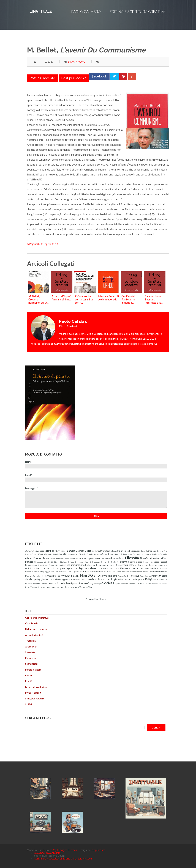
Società (108, 583)
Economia (39, 558)
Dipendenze (108, 554)
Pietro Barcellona (53, 579)
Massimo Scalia (138, 572)
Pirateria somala (80, 579)
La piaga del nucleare (86, 568)
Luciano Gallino (65, 572)
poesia (90, 579)
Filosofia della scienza (151, 558)
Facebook (106, 558)
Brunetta (105, 551)
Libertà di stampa (32, 572)
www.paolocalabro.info (47, 853)
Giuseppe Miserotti (83, 562)
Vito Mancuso (81, 587)
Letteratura (147, 568)
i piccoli (164, 562)
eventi (98, 558)
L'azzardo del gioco (140, 565)
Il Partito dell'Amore (46, 565)
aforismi (29, 551)
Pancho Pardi (123, 576)
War (90, 587)
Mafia (83, 571)
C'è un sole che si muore (129, 551)
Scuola (61, 583)
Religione (151, 579)
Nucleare (113, 576)
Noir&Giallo (90, 575)
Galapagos (39, 562)
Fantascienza (118, 558)
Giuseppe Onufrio (100, 562)
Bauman (80, 551)
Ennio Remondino (64, 559)
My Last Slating (70, 576)
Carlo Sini (145, 551)
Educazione (51, 558)
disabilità (118, 554)
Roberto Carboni (40, 584)
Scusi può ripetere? (77, 583)
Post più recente (42, 78)
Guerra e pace (135, 562)
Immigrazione (77, 565)
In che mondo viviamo (95, 565)
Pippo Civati (67, 579)
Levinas (164, 568)
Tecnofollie (157, 584)
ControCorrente (46, 554)
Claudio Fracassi (32, 554)
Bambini (71, 551)
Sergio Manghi (96, 584)
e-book (29, 558)
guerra (124, 562)
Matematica (162, 571)
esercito (76, 558)
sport (118, 584)
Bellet (71, 62)
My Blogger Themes (65, 850)
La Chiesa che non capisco (45, 568)
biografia (96, 551)
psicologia (111, 579)
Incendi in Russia (114, 565)
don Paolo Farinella (160, 554)
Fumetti (29, 562)
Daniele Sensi (58, 554)
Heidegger (154, 562)
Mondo (44, 576)
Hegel (146, 562)
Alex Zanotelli (39, 551)
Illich (68, 565)
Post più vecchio (74, 78)
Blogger (103, 599)
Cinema (153, 551)
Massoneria (150, 571)
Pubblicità (123, 579)
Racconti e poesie (136, 579)
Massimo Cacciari (124, 572)
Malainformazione (95, 571)
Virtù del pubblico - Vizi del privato (59, 587)
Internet (126, 565)
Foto (165, 558)
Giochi (56, 562)
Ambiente (62, 551)
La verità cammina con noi (109, 568)
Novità (104, 576)
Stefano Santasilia (129, 584)
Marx (114, 572)
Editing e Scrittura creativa (138, 12)
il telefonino (60, 565)
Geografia (48, 562)
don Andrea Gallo (130, 554)
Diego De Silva (85, 554)
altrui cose (51, 551)
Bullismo (113, 551)
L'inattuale (41, 11)
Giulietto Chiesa (67, 562)
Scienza (53, 584)
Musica (57, 576)
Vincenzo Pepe (36, 587)
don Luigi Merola (144, 554)
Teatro (148, 584)
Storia (141, 584)
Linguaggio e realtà (49, 571)
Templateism (98, 850)
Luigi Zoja (76, 572)
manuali (107, 571)
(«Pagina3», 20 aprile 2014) (43, 244)
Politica (99, 579)
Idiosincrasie (31, 565)
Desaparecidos (71, 554)
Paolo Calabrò (86, 12)
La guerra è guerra (66, 568)
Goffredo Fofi (114, 562)
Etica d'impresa (87, 558)
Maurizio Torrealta (33, 576)
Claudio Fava (162, 551)
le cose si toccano (130, 568)
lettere (157, 568)
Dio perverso (96, 554)
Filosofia (80, 62)
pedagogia (39, 579)
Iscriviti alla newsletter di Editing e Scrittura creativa (63, 859)
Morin (50, 576)
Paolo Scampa (146, 576)
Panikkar (134, 576)
